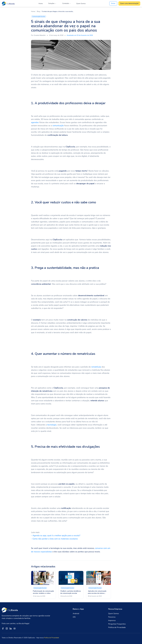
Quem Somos (81, 4)
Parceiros (112, 617)
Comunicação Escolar (39, 16)
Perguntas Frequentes (117, 624)
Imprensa (112, 620)
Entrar (113, 3)
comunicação (58, 126)
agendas (35, 122)
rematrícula (96, 367)
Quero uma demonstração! (129, 3)
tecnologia (52, 425)
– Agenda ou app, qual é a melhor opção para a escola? (56, 535)
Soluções (52, 3)
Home (41, 4)
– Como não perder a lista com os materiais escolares (54, 539)
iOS (74, 617)
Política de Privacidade (117, 627)
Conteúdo (66, 3)
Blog (38, 11)
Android (76, 614)
